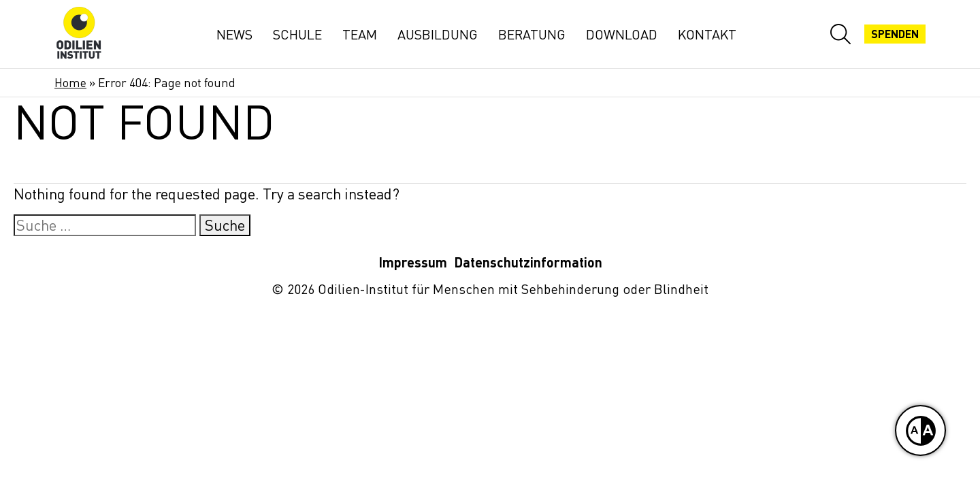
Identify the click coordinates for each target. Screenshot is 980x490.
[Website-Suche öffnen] (840, 34)
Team (360, 34)
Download (622, 34)
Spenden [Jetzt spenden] (895, 34)
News (234, 34)
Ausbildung (438, 34)
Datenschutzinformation (528, 262)
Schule (297, 34)
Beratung (532, 34)
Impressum (413, 262)
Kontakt (707, 34)
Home (70, 83)
